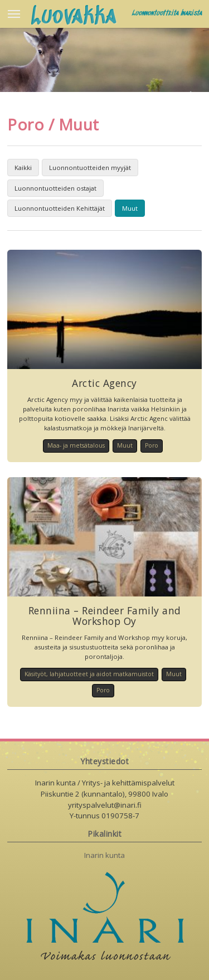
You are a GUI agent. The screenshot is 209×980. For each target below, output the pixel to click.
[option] (104, 59)
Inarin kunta (104, 855)
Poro (152, 445)
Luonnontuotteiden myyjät (90, 168)
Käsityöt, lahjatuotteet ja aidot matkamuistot (89, 674)
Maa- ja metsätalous (76, 445)
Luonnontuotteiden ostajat (55, 188)
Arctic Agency (104, 383)
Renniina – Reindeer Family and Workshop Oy (105, 616)
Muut (130, 208)
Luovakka (74, 17)
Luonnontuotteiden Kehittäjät (60, 208)
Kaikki (23, 168)
